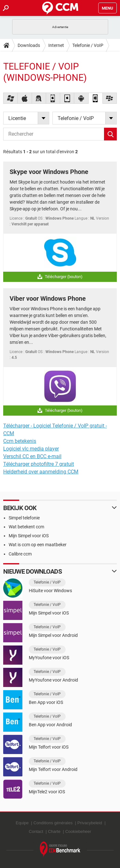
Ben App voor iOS (46, 702)
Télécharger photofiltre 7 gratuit (39, 464)
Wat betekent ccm (26, 527)
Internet (56, 45)
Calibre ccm (20, 554)
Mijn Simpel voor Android (53, 635)
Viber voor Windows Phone (48, 298)
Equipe (22, 823)
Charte (54, 831)
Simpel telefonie (24, 518)
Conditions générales (53, 823)
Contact (36, 831)
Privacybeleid (90, 823)
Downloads (29, 45)
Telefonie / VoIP (88, 45)
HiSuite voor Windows (50, 591)
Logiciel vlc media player (31, 449)
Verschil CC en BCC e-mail (32, 456)
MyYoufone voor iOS (49, 658)
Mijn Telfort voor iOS (49, 747)
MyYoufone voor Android (53, 680)
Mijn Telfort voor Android (53, 769)
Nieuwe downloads (32, 571)
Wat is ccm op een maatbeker (38, 545)
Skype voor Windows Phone (49, 172)
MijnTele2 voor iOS (47, 792)
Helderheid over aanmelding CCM (41, 472)
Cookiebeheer (78, 831)
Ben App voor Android (50, 725)
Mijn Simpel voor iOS (29, 536)
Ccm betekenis (20, 441)
